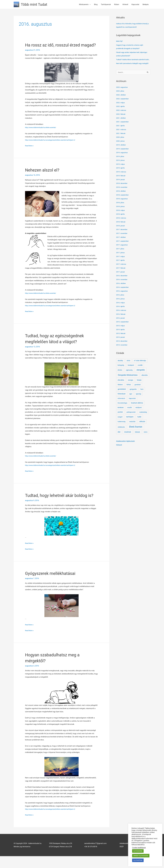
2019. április (121, 175)
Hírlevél (125, 4)
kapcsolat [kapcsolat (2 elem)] (132, 405)
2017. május (121, 263)
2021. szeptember (123, 129)
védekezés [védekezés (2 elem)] (121, 434)
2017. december (122, 236)
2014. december (122, 348)
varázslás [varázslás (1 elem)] (132, 429)
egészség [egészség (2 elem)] (129, 377)
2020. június (121, 148)
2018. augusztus (122, 206)
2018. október (121, 198)
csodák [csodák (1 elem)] (140, 372)
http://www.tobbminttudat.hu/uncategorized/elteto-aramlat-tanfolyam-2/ (53, 146)
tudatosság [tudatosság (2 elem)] (122, 429)
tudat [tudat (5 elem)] (139, 424)
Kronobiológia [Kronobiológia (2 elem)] (122, 410)
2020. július (121, 144)
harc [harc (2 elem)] (142, 396)
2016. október (121, 290)
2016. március (122, 317)
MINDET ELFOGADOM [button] (141, 856)
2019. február (121, 183)
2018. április (121, 221)
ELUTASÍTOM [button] (138, 860)
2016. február (121, 321)
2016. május (121, 310)
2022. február (121, 121)
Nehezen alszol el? (44, 176)
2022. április (121, 113)
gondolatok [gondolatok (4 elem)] (122, 396)
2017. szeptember (123, 248)
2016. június (121, 306)
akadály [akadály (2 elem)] (120, 368)
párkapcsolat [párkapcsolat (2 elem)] (131, 419)
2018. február (121, 229)
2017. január (121, 279)
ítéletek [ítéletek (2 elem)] (137, 439)
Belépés (146, 4)
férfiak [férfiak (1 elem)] (129, 392)
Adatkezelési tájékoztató (125, 448)
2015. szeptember (123, 329)
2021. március (122, 137)
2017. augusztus (122, 252)
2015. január (121, 344)
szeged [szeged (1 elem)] (120, 424)
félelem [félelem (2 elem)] (120, 392)
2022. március (122, 117)
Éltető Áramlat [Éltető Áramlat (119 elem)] (136, 434)
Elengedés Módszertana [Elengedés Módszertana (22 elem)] (128, 382)
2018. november (122, 194)
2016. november (122, 287)
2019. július (121, 163)
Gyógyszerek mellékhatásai (53, 585)
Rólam (117, 4)
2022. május (121, 110)
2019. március (122, 179)
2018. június (121, 213)
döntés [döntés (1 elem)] (120, 377)
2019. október (121, 152)
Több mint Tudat (35, 4)
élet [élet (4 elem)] (119, 439)
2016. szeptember (123, 294)
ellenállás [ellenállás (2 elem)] (121, 387)
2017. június (121, 260)
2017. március (122, 271)
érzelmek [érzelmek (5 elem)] (128, 439)
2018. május (121, 217)
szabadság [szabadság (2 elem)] (143, 419)
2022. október (121, 102)
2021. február (121, 140)
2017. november (122, 240)
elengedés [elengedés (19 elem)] (141, 377)
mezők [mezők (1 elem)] (130, 415)
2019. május (121, 171)
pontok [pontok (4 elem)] (120, 419)
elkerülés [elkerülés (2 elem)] (145, 382)
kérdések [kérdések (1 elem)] (121, 415)
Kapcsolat (135, 4)
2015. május (121, 333)
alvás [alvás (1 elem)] (128, 368)
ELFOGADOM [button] (138, 851)
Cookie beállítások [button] (139, 848)
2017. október (121, 244)
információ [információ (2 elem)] (121, 405)
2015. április (121, 337)
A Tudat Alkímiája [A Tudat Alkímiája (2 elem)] (140, 368)
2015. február (121, 340)
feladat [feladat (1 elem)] (139, 387)
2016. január (121, 325)
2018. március (122, 225)
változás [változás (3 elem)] (142, 429)
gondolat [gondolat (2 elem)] (138, 392)
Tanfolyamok (106, 4)
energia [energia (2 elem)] (131, 387)
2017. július (121, 256)
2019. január (121, 187)
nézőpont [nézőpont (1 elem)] (139, 415)
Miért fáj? (120, 41)
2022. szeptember (123, 106)
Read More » (30, 152)
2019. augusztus (122, 160)
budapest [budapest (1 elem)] (131, 372)
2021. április (121, 133)
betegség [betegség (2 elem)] (121, 372)
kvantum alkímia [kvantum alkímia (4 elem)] (137, 410)
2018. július (121, 210)
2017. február (121, 275)
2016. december (122, 283)
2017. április (121, 267)
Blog (96, 4)
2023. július (121, 98)
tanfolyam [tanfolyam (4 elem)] (130, 424)
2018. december (122, 190)
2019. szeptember (123, 156)
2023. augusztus (122, 94)
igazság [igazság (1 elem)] (138, 401)
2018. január (121, 233)
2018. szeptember (123, 202)
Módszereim (84, 4)
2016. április (121, 313)
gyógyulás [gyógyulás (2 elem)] (133, 396)
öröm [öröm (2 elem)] (146, 439)
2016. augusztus (122, 298)
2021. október (121, 125)
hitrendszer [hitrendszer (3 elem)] (122, 401)
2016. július (121, 302)
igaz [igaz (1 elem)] (131, 401)
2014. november (122, 352)
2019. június (121, 167)
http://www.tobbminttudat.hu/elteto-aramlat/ (42, 133)
